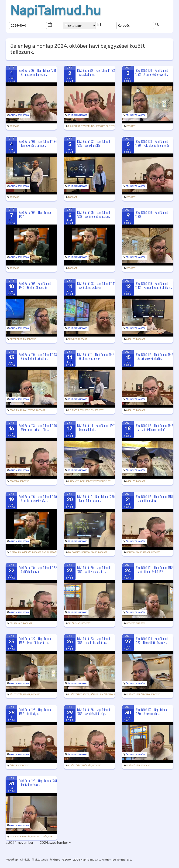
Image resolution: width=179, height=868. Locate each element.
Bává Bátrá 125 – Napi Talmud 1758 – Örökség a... (35, 712)
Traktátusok (40, 860)
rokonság (25, 837)
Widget (55, 860)
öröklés (72, 339)
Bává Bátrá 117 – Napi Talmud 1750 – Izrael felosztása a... (96, 499)
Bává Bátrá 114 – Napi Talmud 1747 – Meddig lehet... (96, 427)
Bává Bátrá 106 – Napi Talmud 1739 (152, 214)
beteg (13, 552)
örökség (14, 481)
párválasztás (27, 410)
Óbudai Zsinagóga (19, 115)
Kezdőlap (12, 860)
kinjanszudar (76, 481)
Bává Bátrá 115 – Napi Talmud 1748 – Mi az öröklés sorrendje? (154, 427)
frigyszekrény (76, 126)
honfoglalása (89, 552)
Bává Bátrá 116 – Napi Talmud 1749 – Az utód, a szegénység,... (38, 499)
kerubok (90, 126)
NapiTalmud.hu (56, 10)
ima (19, 552)
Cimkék (25, 860)
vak (50, 837)
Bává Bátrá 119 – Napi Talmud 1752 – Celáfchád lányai (38, 570)
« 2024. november (19, 843)
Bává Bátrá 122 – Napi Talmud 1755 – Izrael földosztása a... (35, 641)
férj (81, 410)
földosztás (74, 552)
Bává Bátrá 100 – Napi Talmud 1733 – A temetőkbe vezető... (152, 72)
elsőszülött (75, 694)
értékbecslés (18, 339)
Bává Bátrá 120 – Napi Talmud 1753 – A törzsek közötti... (93, 570)
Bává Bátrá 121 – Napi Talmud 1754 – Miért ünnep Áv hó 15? (154, 570)
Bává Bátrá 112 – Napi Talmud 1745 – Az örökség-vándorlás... (154, 356)
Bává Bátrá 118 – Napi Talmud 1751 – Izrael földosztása (154, 499)
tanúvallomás (39, 837)
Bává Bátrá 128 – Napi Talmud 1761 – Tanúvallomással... (38, 783)
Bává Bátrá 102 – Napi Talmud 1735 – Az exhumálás (93, 143)
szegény (54, 552)
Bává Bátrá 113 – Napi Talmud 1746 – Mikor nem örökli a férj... (38, 427)
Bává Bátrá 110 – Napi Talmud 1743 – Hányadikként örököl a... (38, 356)
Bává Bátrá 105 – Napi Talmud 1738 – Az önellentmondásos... (94, 214)
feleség (73, 410)
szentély (111, 126)
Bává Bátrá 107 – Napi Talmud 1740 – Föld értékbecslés (35, 285)
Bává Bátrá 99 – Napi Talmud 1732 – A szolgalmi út (96, 72)
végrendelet (103, 481)
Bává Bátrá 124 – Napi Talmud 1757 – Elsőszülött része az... (152, 641)
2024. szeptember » (55, 843)
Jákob (86, 694)
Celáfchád (16, 623)
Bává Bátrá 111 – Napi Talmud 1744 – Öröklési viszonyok (96, 356)
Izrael (147, 552)
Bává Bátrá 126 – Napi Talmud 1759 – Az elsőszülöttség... (93, 712)
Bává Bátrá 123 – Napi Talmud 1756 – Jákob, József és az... (93, 641)
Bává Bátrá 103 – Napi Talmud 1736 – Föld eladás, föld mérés (152, 143)
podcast (14, 126)
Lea (101, 694)
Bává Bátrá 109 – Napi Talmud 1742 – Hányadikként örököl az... (154, 285)
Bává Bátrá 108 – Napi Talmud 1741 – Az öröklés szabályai (96, 285)
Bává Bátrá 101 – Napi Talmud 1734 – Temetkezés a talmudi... (38, 143)
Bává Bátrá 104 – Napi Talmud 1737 (35, 214)
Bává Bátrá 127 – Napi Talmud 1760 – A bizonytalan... (151, 712)
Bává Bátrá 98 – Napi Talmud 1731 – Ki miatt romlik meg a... (37, 72)
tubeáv (140, 623)
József (94, 694)
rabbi (45, 552)
